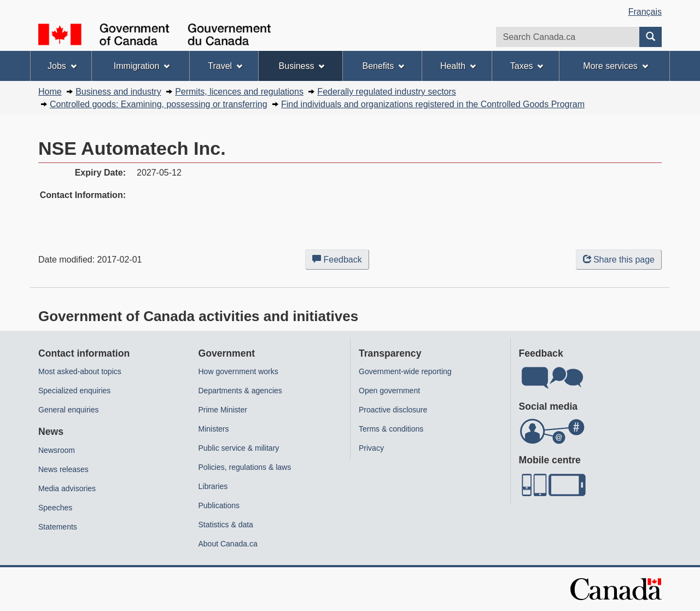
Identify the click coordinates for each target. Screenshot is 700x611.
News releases (63, 469)
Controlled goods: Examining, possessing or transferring (159, 104)
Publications (219, 505)
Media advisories (67, 488)
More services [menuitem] (615, 66)
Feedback (341, 261)
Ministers (214, 429)
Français (645, 12)
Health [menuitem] (458, 66)
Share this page (619, 260)
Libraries (213, 486)
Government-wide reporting (405, 371)
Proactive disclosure (393, 410)
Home (50, 92)
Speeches (55, 508)
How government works (238, 371)
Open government (389, 391)
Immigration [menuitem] (142, 66)
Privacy (371, 448)
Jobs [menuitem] (62, 66)
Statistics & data (226, 525)
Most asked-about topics (80, 371)
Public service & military (239, 448)
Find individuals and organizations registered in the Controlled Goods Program (433, 104)
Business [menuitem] (302, 66)
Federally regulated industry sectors (386, 92)
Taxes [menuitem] (527, 66)
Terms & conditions (391, 429)
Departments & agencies (240, 391)
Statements (58, 527)
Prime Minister (223, 410)
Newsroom (57, 450)
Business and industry (118, 92)
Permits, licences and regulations (239, 92)
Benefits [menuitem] (384, 66)
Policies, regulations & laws (245, 467)
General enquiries (69, 410)
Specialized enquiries (74, 391)
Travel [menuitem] (225, 66)
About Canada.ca (228, 544)
